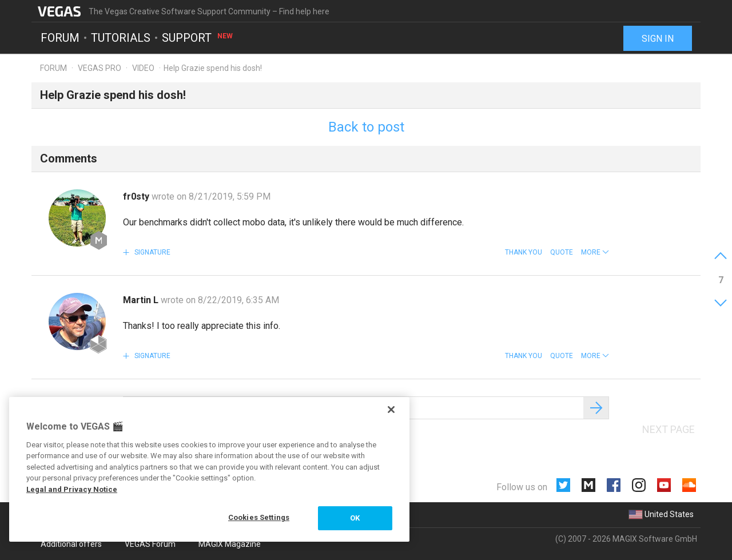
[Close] (391, 410)
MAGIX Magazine (230, 544)
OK (355, 518)
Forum (60, 38)
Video (143, 68)
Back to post (366, 127)
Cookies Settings (259, 517)
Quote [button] (562, 252)
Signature (152, 252)
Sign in (658, 39)
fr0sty (137, 196)
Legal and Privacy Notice (72, 489)
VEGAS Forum (150, 544)
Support (198, 38)
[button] (595, 252)
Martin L (142, 300)
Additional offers (71, 544)
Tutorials (121, 38)
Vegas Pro (100, 68)
